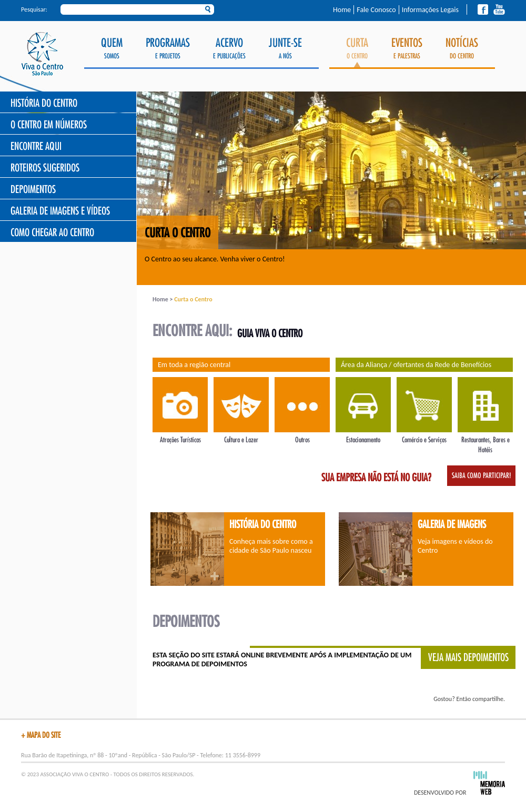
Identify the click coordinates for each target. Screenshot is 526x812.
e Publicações (229, 49)
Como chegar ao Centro (52, 233)
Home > (163, 299)
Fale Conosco (376, 10)
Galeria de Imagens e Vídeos (60, 211)
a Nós (285, 49)
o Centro (357, 52)
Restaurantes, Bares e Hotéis (485, 440)
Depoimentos (33, 190)
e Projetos (168, 49)
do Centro (462, 49)
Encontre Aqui (36, 146)
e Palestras (407, 49)
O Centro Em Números (49, 125)
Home (342, 10)
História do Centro (44, 103)
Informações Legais (430, 10)
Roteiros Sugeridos (45, 168)
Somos (112, 49)
